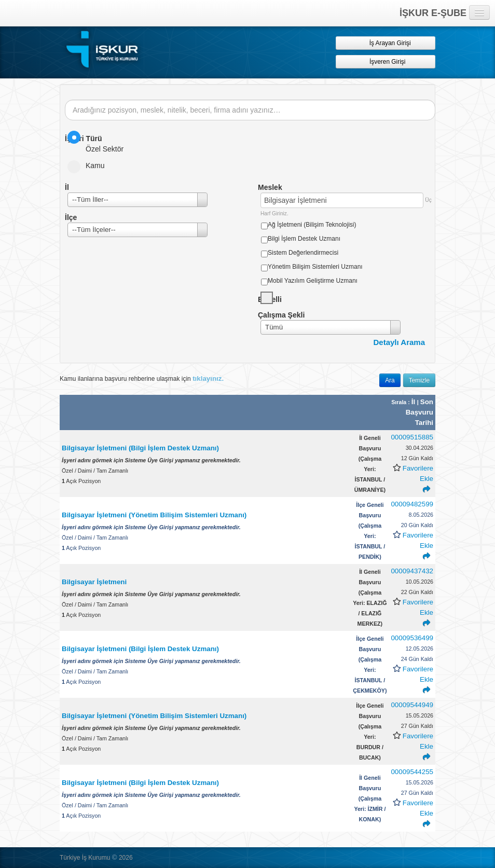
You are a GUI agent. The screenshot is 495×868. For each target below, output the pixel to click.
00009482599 (412, 504)
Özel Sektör (99, 142)
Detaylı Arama (400, 342)
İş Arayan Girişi (385, 43)
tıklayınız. (208, 378)
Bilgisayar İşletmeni (95, 582)
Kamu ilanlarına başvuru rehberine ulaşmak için (142, 378)
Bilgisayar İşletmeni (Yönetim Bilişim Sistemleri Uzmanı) (154, 515)
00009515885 (412, 437)
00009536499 (412, 638)
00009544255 (412, 772)
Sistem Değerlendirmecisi (303, 253)
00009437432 (412, 571)
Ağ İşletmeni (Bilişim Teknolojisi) (312, 225)
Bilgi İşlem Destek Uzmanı (304, 239)
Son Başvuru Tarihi (420, 412)
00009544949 (412, 705)
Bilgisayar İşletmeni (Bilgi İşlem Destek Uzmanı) (140, 448)
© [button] (115, 857)
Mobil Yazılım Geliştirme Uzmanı (313, 281)
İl (414, 402)
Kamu (90, 166)
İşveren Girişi (386, 61)
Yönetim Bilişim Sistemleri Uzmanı (315, 267)
